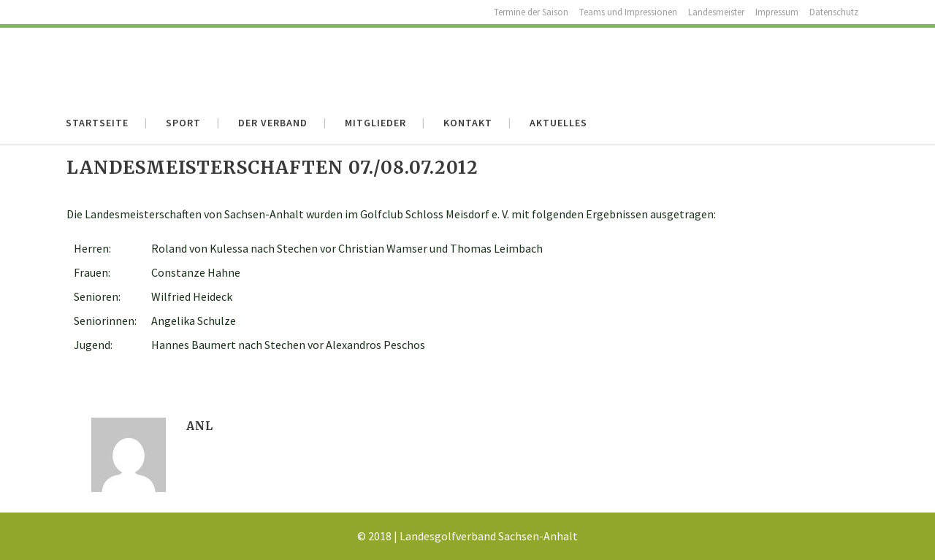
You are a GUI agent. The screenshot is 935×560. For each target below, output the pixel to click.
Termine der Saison (531, 12)
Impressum (777, 12)
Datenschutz (834, 12)
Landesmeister (716, 12)
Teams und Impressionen (628, 12)
